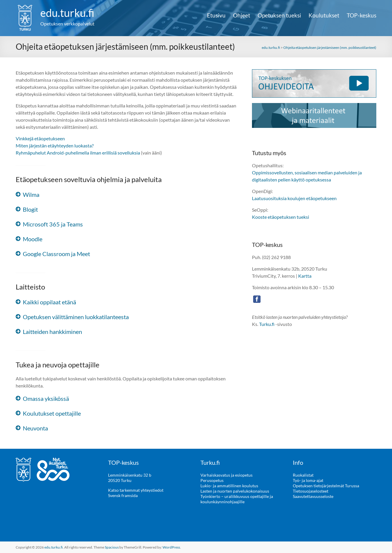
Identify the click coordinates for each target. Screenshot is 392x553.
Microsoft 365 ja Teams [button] (53, 224)
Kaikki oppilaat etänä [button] (49, 302)
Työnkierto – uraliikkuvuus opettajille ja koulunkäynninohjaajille (237, 499)
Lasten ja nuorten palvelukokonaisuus (235, 491)
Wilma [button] (31, 194)
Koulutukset (324, 15)
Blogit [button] (30, 209)
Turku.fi (267, 324)
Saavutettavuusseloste (313, 496)
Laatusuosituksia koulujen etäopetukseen (294, 198)
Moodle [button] (33, 239)
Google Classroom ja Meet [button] (56, 254)
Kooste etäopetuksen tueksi (281, 217)
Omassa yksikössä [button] (46, 398)
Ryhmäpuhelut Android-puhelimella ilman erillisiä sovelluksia (78, 153)
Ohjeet (242, 15)
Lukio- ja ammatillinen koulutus (229, 486)
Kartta (305, 276)
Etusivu (216, 15)
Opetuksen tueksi (279, 15)
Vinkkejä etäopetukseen (40, 138)
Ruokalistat (303, 475)
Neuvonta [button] (35, 428)
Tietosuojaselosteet (311, 491)
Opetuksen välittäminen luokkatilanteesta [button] (76, 317)
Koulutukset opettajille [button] (52, 413)
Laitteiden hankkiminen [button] (52, 332)
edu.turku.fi (67, 13)
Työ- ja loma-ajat (308, 480)
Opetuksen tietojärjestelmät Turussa (326, 486)
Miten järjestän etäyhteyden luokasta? (55, 146)
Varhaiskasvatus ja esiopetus (226, 475)
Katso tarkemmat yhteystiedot (136, 490)
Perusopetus (212, 480)
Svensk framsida (123, 495)
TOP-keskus (362, 15)
